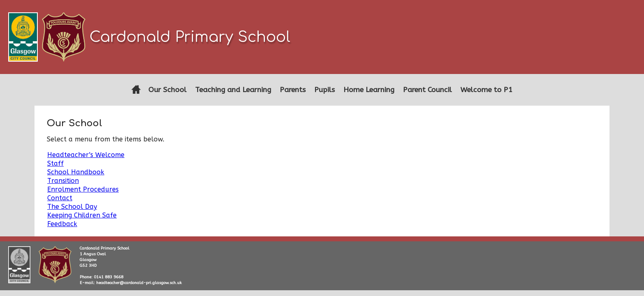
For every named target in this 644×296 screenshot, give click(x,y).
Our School (167, 90)
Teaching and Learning (233, 90)
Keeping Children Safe (82, 215)
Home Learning (369, 90)
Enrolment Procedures (83, 189)
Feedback (62, 224)
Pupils (324, 90)
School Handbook (76, 172)
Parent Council (427, 90)
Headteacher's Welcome (86, 155)
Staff (55, 163)
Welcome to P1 (486, 90)
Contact (60, 198)
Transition (63, 181)
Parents (293, 90)
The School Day (72, 207)
